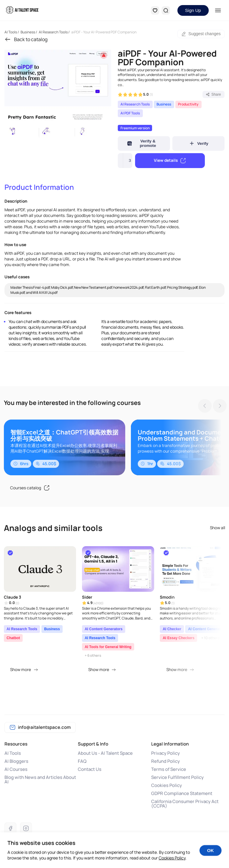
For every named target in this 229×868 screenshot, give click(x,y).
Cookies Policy (167, 785)
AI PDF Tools (130, 113)
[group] (58, 93)
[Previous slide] (203, 406)
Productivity (188, 104)
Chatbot (13, 638)
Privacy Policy (165, 753)
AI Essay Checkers (179, 638)
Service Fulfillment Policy (177, 777)
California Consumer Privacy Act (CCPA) (185, 804)
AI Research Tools (135, 104)
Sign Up (193, 10)
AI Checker (172, 629)
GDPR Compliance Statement (182, 793)
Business (164, 104)
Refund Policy (165, 761)
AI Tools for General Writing (108, 647)
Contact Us (90, 769)
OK (211, 856)
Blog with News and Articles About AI (40, 780)
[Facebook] (10, 828)
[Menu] (218, 10)
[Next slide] (218, 406)
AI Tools (13, 753)
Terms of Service (169, 769)
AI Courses (16, 769)
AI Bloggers (16, 761)
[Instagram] (26, 828)
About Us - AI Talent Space (105, 753)
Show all (218, 528)
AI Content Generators (104, 629)
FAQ (82, 761)
